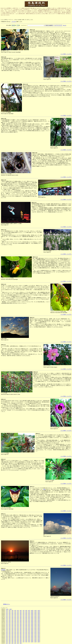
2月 (10, 611)
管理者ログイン (7, 604)
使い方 (65, 25)
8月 (26, 611)
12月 (10, 609)
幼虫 (44, 489)
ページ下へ (69, 54)
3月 (12, 611)
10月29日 (3, 570)
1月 (7, 611)
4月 (15, 611)
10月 (32, 611)
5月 (18, 611)
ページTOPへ (63, 54)
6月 (21, 611)
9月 (29, 611)
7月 (23, 611)
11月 (7, 609)
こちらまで (14, 22)
